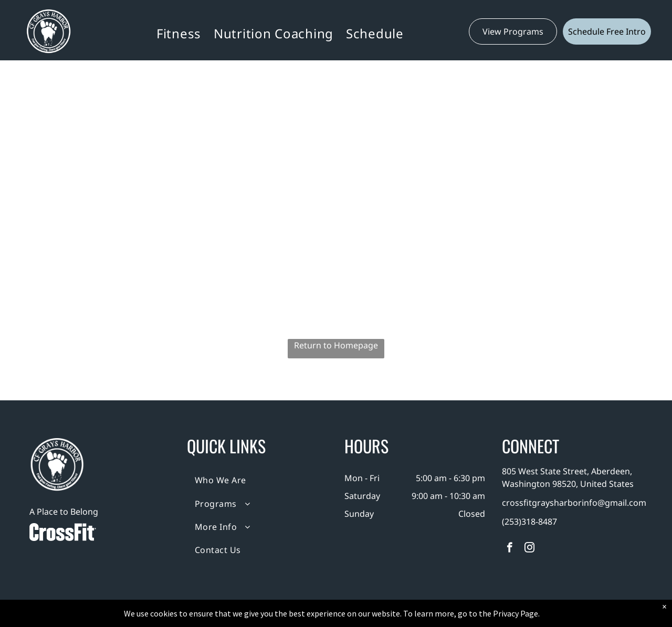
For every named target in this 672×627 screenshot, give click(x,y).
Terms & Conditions (423, 617)
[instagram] (529, 549)
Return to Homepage (336, 345)
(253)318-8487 (529, 522)
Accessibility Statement (357, 617)
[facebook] (510, 549)
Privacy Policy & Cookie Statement (271, 617)
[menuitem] (179, 33)
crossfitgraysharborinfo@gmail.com (574, 503)
